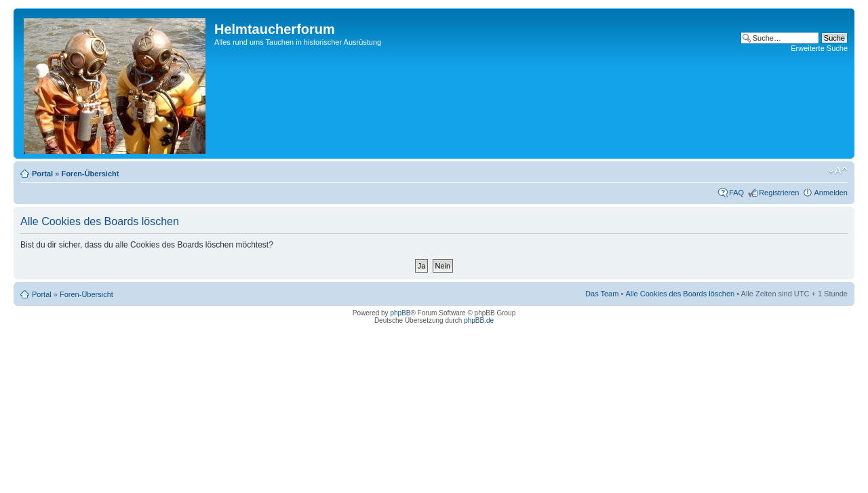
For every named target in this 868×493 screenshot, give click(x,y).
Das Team (602, 294)
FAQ (736, 193)
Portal (42, 174)
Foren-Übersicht (90, 174)
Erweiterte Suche (819, 48)
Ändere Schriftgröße (838, 171)
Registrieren (779, 193)
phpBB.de (479, 320)
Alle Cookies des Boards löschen (680, 294)
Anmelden (831, 193)
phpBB (400, 313)
